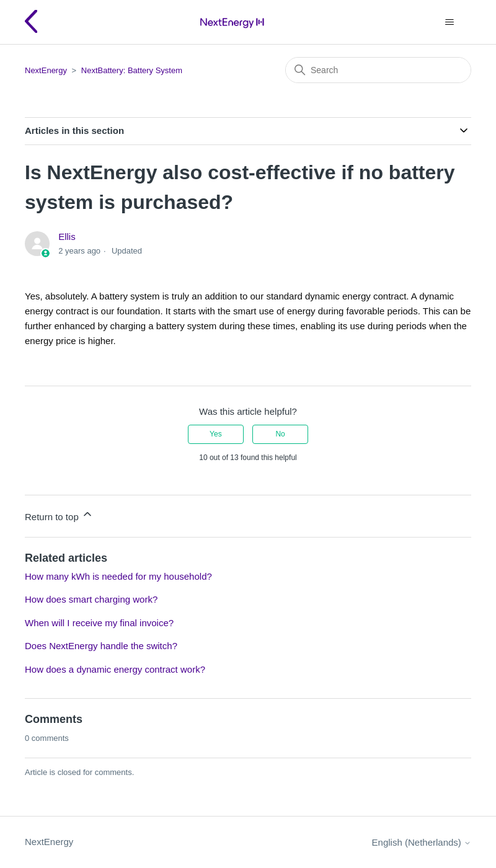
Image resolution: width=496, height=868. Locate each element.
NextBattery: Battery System (132, 70)
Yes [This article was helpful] (216, 434)
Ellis (67, 237)
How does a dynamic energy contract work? (115, 669)
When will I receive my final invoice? (99, 623)
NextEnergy (46, 70)
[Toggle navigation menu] (449, 22)
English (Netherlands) (422, 842)
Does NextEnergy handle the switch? (101, 646)
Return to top (59, 515)
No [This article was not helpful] (280, 434)
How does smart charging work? (91, 599)
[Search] (378, 70)
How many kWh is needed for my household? (118, 576)
